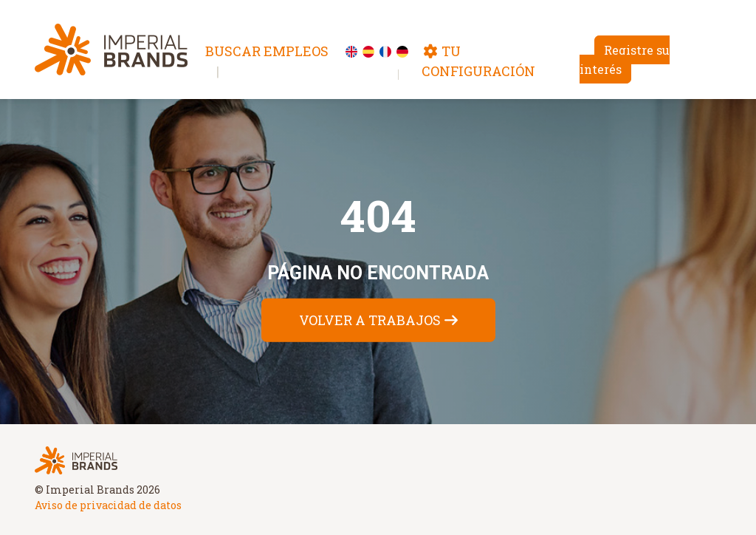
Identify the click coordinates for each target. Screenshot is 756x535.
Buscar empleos (267, 51)
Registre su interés (625, 59)
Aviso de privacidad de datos (108, 505)
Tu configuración (478, 61)
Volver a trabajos (370, 319)
